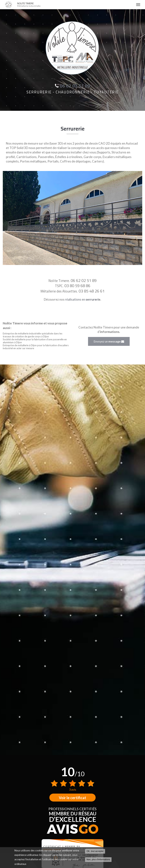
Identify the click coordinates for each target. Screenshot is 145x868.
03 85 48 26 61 (92, 291)
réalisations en (82, 299)
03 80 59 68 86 (77, 286)
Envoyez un (109, 341)
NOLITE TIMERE (75, 5)
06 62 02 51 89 (84, 280)
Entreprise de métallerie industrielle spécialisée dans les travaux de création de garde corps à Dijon (33, 335)
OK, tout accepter (95, 851)
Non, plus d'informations (98, 860)
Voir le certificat (72, 798)
